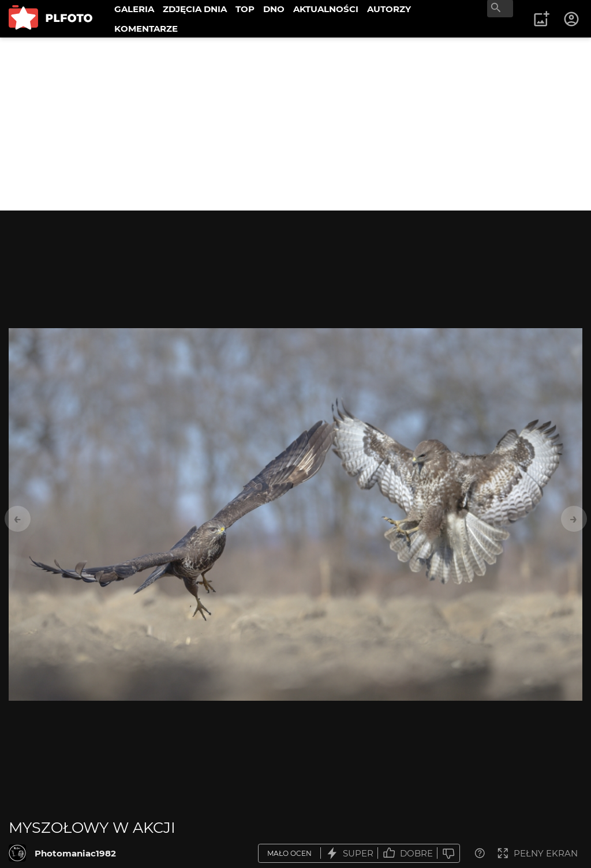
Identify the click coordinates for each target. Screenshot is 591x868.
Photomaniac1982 (75, 853)
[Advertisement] (295, 124)
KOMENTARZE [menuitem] (146, 29)
